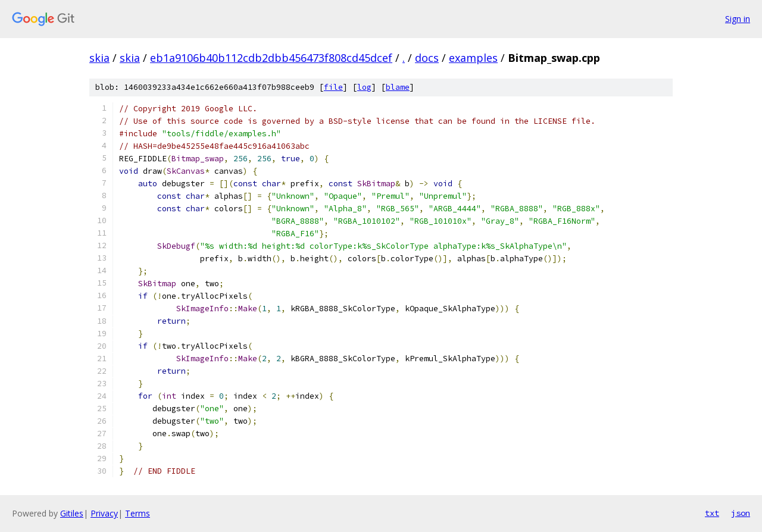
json (741, 513)
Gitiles (72, 513)
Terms (138, 513)
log (364, 87)
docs (427, 58)
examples (473, 58)
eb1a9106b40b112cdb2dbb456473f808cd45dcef (271, 58)
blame (398, 87)
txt (712, 513)
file (333, 87)
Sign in (738, 19)
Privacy (104, 513)
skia (99, 58)
